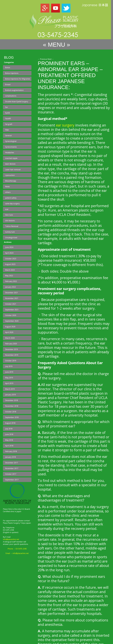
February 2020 (11, 344)
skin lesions (10, 221)
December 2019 (11, 349)
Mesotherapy (11, 181)
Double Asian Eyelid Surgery (17, 102)
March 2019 (10, 389)
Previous (42, 59)
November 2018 (12, 406)
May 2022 (9, 276)
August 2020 (10, 327)
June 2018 (9, 434)
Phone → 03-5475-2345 (17, 549)
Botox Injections (12, 73)
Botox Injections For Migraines (18, 79)
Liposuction (10, 175)
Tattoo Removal (12, 226)
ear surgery (65, 125)
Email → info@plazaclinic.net (17, 553)
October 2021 (11, 304)
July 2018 (9, 429)
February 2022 (11, 281)
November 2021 (12, 298)
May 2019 (9, 378)
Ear (6, 107)
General (8, 136)
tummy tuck (10, 232)
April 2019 (9, 383)
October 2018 (11, 412)
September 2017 (12, 480)
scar (7, 209)
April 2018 (9, 446)
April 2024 (9, 253)
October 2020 (11, 315)
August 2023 (10, 264)
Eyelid (7, 113)
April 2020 (9, 332)
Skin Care (9, 215)
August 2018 (10, 423)
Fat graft (9, 124)
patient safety (11, 198)
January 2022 (10, 287)
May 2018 (9, 440)
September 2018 (12, 417)
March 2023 (10, 270)
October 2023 (11, 259)
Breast (8, 84)
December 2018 (11, 400)
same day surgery (12, 204)
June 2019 (9, 372)
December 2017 (11, 463)
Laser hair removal (13, 170)
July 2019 (9, 366)
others (8, 192)
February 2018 (11, 451)
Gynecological (11, 141)
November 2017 (12, 468)
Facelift (8, 119)
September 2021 (12, 310)
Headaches (10, 153)
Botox (8, 67)
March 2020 (10, 338)
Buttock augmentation (14, 90)
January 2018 (10, 457)
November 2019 (12, 355)
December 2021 (11, 293)
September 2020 (12, 321)
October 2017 (11, 474)
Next (51, 59)
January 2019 (10, 395)
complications (11, 96)
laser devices (10, 164)
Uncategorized (11, 238)
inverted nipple (11, 158)
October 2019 (11, 361)
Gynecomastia (11, 147)
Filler (7, 130)
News (7, 187)
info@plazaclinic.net (11, 539)
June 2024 (9, 247)
